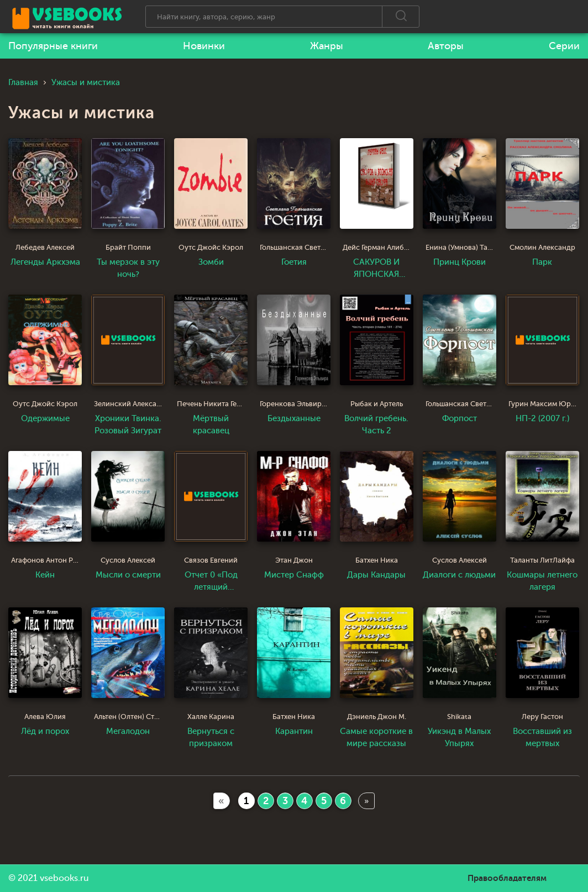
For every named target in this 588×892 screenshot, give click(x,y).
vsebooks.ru (64, 878)
